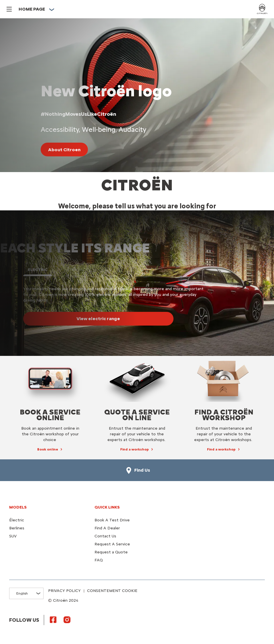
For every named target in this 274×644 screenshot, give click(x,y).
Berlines (17, 528)
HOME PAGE (32, 9)
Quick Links (107, 507)
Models (18, 507)
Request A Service (112, 544)
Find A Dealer (107, 528)
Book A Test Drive (112, 520)
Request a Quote (111, 552)
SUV (13, 536)
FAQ (99, 560)
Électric (17, 520)
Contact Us (105, 536)
